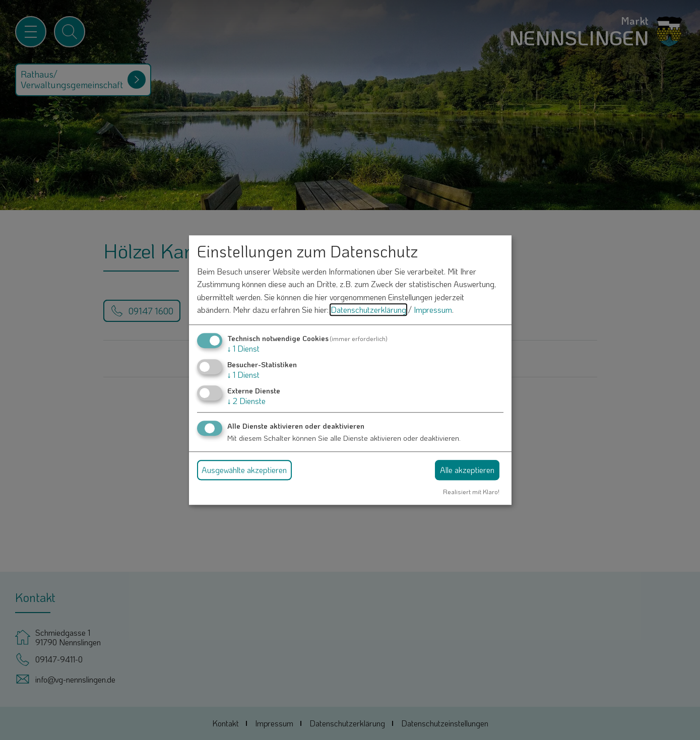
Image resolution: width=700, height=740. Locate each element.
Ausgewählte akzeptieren (244, 470)
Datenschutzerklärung (368, 310)
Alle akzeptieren (467, 470)
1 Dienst (243, 348)
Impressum (433, 310)
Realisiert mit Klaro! (471, 492)
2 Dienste (246, 401)
